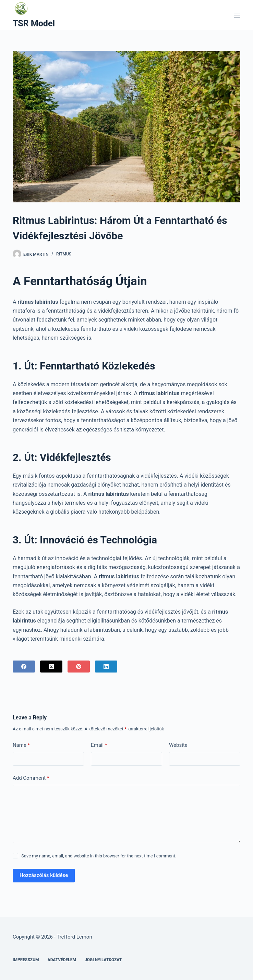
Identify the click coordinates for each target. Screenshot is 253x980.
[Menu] (237, 15)
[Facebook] (24, 667)
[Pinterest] (79, 667)
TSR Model (34, 23)
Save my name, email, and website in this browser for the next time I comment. (99, 856)
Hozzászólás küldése (44, 875)
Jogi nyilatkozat (103, 960)
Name (21, 745)
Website (178, 745)
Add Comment (31, 778)
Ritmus (64, 254)
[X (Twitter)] (51, 667)
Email (99, 745)
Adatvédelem (62, 960)
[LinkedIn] (106, 667)
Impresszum (26, 960)
